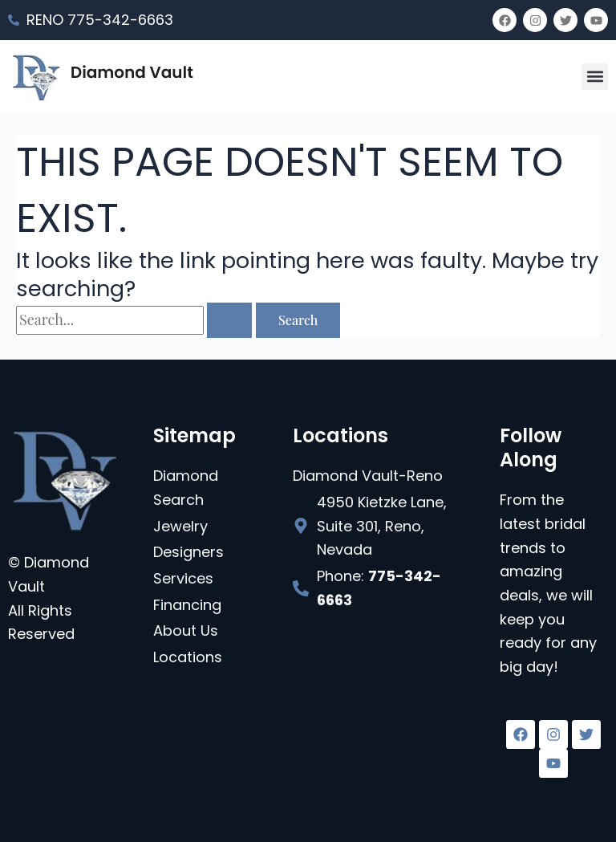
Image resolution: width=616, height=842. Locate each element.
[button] (595, 77)
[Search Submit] (229, 320)
